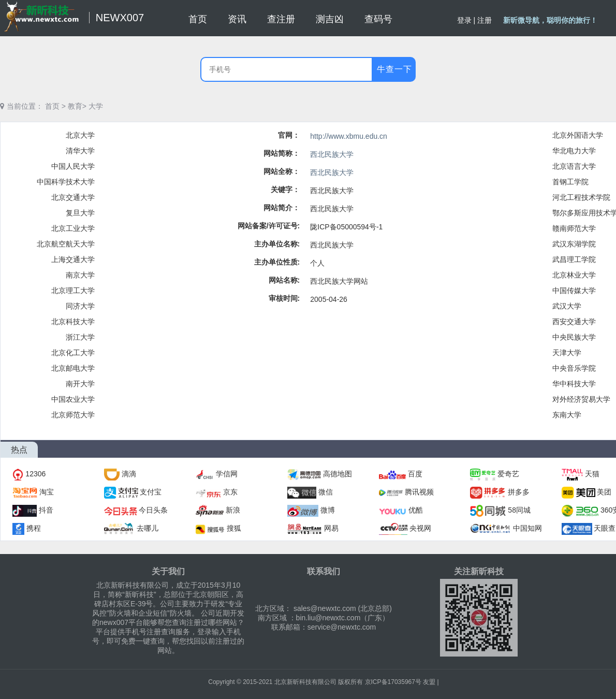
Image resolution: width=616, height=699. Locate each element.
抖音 (46, 510)
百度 (415, 474)
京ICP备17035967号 (393, 682)
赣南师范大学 (574, 228)
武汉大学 (567, 306)
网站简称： (282, 153)
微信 (326, 492)
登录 (464, 20)
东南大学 (567, 415)
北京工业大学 (73, 228)
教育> (77, 106)
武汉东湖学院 (574, 244)
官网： (289, 135)
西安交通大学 (574, 322)
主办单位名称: (277, 244)
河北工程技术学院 (581, 197)
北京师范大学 (73, 415)
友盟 (429, 682)
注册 (485, 20)
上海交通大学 (73, 259)
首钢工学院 (570, 182)
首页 (52, 106)
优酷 (416, 510)
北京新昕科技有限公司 (305, 682)
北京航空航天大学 (66, 244)
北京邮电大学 (73, 368)
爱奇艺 (508, 474)
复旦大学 (80, 213)
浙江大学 (80, 337)
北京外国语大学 (578, 135)
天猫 (592, 474)
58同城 (519, 510)
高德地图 (338, 474)
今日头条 (153, 510)
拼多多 (519, 492)
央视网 (420, 528)
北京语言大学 (574, 166)
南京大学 (80, 275)
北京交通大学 (73, 197)
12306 (35, 474)
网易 (331, 528)
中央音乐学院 (574, 368)
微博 (328, 510)
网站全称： (282, 171)
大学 (96, 106)
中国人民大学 (73, 166)
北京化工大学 (73, 353)
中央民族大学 (574, 337)
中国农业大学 (73, 399)
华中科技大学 (574, 384)
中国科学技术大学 (66, 182)
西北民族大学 (332, 154)
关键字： (285, 190)
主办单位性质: (277, 262)
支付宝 (151, 492)
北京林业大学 (574, 275)
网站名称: (284, 280)
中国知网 (527, 528)
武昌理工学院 (574, 259)
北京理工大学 (73, 290)
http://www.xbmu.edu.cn (349, 136)
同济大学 (80, 306)
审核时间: (284, 298)
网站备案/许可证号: (269, 226)
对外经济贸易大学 (581, 399)
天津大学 (567, 353)
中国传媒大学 (574, 290)
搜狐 (234, 528)
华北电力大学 (574, 151)
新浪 (233, 510)
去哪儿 (148, 528)
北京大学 (80, 135)
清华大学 (80, 151)
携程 (34, 528)
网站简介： (282, 208)
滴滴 (129, 474)
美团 (604, 492)
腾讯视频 (419, 492)
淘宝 (47, 492)
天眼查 (605, 528)
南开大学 (80, 384)
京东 (230, 492)
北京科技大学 (73, 322)
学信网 (227, 474)
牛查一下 (394, 69)
